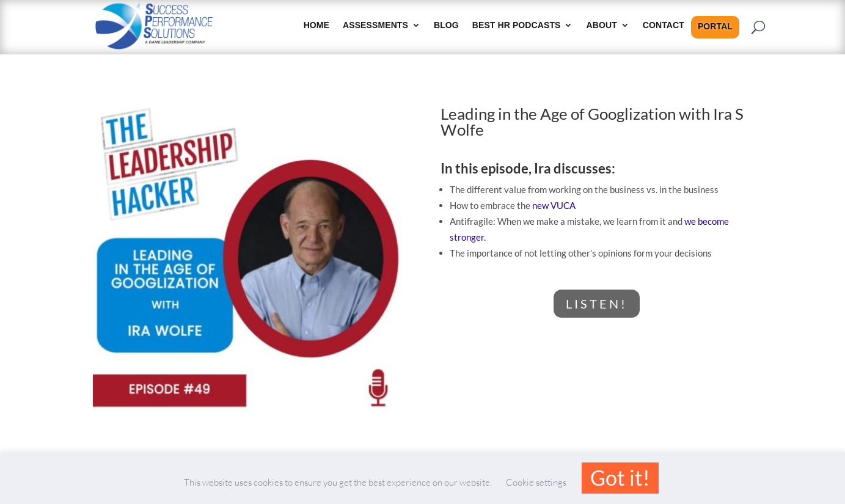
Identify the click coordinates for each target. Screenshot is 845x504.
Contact (664, 25)
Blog (446, 25)
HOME (316, 25)
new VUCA (554, 205)
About (602, 25)
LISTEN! (597, 304)
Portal (715, 27)
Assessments (375, 25)
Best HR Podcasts (517, 25)
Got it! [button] (620, 477)
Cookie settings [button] (536, 482)
